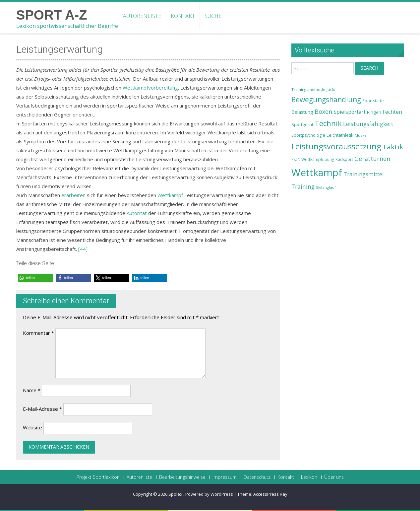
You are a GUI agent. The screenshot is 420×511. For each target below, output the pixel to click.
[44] (83, 249)
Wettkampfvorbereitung (150, 88)
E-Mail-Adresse (42, 409)
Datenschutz (257, 477)
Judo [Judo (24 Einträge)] (331, 89)
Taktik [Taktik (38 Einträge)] (393, 147)
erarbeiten (73, 195)
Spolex (176, 494)
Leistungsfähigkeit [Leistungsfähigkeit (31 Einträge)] (368, 124)
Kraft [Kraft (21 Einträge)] (296, 160)
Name (32, 390)
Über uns (334, 477)
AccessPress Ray (270, 494)
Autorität (137, 213)
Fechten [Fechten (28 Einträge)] (392, 112)
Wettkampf (170, 195)
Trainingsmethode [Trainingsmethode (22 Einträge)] (308, 89)
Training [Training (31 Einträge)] (303, 186)
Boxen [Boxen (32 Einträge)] (323, 111)
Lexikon (309, 477)
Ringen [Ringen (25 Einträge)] (374, 112)
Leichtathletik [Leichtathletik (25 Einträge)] (340, 135)
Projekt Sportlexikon (98, 477)
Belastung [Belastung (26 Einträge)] (302, 112)
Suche (213, 16)
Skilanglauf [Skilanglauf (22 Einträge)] (326, 187)
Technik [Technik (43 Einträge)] (328, 123)
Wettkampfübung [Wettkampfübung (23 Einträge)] (318, 159)
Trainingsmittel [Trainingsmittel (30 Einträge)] (364, 174)
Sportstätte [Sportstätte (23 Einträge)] (373, 101)
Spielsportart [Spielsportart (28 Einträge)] (350, 112)
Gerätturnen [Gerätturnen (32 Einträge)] (372, 159)
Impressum (225, 477)
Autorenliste (142, 16)
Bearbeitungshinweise (182, 477)
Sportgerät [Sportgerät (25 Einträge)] (302, 124)
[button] (35, 278)
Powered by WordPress (209, 494)
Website (32, 427)
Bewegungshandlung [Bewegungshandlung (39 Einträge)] (326, 100)
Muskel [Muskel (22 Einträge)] (361, 135)
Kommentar (38, 333)
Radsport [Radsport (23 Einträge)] (344, 159)
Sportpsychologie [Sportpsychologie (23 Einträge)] (308, 135)
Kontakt (183, 16)
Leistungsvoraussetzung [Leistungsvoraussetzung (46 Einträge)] (336, 146)
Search (369, 68)
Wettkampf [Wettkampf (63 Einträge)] (317, 173)
